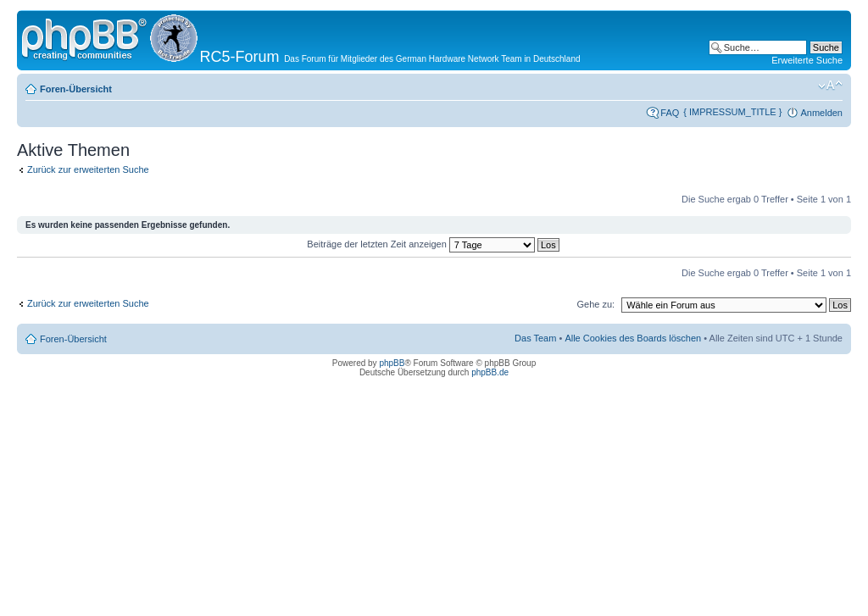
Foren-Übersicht (76, 89)
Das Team (535, 338)
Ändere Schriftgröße (830, 86)
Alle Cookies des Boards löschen (633, 338)
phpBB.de (490, 372)
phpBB (392, 363)
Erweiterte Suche (807, 60)
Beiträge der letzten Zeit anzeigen (433, 244)
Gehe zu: (595, 304)
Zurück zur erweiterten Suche (88, 169)
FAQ (670, 113)
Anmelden (821, 113)
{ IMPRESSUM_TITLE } (732, 112)
